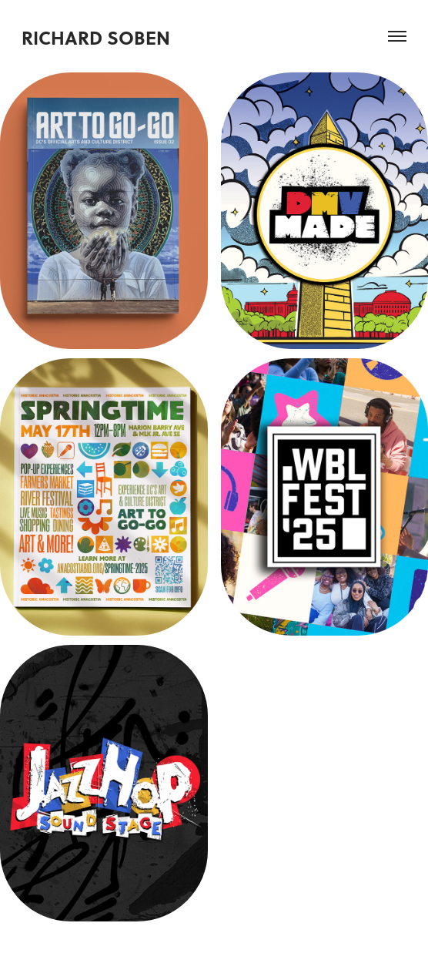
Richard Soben (96, 37)
